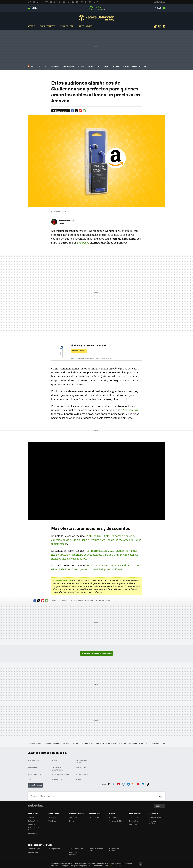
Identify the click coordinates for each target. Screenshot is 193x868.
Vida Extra (52, 821)
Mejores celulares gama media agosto (60, 743)
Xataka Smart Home (34, 829)
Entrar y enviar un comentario (98, 653)
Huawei (106, 66)
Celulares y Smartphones (58, 769)
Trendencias (134, 817)
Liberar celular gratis (152, 743)
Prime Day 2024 (35, 774)
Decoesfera (134, 821)
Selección (96, 18)
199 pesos (83, 243)
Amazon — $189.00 (79, 351)
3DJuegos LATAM (55, 849)
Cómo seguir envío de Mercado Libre (93, 743)
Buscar (160, 796)
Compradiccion (135, 824)
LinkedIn (143, 784)
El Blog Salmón (155, 817)
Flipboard (80, 111)
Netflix (146, 66)
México (78, 779)
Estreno (91, 66)
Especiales (33, 767)
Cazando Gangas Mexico (83, 761)
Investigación (34, 760)
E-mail (84, 111)
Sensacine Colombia (73, 853)
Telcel (31, 779)
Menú (34, 8)
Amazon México (85, 26)
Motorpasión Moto (116, 821)
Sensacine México (76, 849)
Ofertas (31, 26)
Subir (158, 806)
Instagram (160, 26)
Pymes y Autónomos (154, 822)
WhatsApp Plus (117, 743)
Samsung (116, 66)
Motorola (81, 66)
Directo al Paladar (96, 817)
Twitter (76, 111)
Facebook (72, 111)
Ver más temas (35, 785)
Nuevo (158, 8)
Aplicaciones (81, 767)
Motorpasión (114, 817)
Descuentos (78, 601)
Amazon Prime (132, 410)
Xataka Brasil (33, 852)
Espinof (72, 821)
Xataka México (96, 7)
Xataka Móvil (33, 821)
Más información (115, 865)
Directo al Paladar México (96, 850)
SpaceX (126, 66)
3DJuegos (52, 817)
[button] (67, 220)
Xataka (31, 817)
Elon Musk (136, 66)
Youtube (119, 784)
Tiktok (155, 26)
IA (98, 66)
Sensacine (73, 817)
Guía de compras (48, 26)
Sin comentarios (62, 111)
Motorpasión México (114, 850)
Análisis (55, 760)
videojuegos (57, 779)
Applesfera (32, 824)
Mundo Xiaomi (34, 833)
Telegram (164, 26)
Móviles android (82, 774)
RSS (133, 784)
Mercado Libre (67, 26)
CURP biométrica (133, 743)
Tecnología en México (61, 774)
